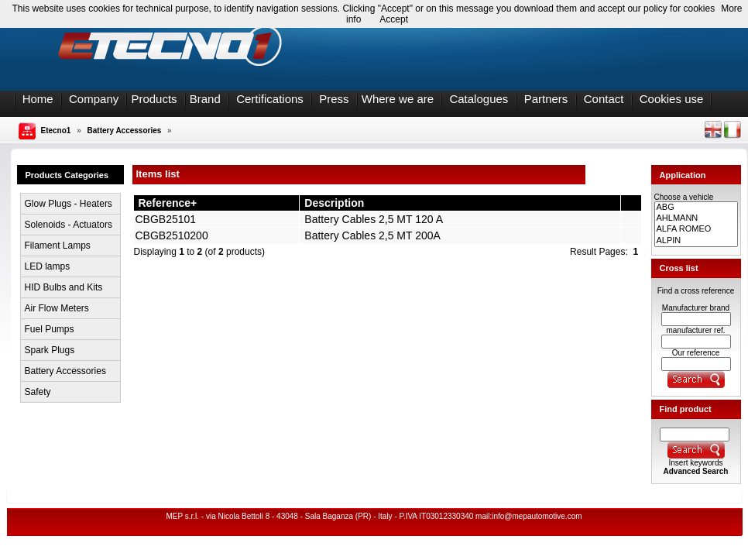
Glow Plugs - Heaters (69, 204)
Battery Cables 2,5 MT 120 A (373, 219)
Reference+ (167, 203)
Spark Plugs (50, 350)
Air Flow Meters (57, 308)
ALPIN (696, 241)
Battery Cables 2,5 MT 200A (372, 235)
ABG (696, 208)
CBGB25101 (166, 219)
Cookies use (672, 99)
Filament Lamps (58, 246)
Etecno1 (56, 131)
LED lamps (48, 266)
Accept (394, 19)
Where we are (398, 99)
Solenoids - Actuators (69, 225)
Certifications (270, 99)
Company (94, 99)
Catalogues (479, 99)
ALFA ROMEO (696, 229)
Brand (205, 99)
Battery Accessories (125, 131)
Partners (546, 99)
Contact (604, 99)
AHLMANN (696, 218)
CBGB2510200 (172, 235)
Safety (38, 392)
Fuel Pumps (50, 329)
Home (38, 99)
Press (334, 99)
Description (334, 203)
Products (154, 99)
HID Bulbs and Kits (64, 287)
